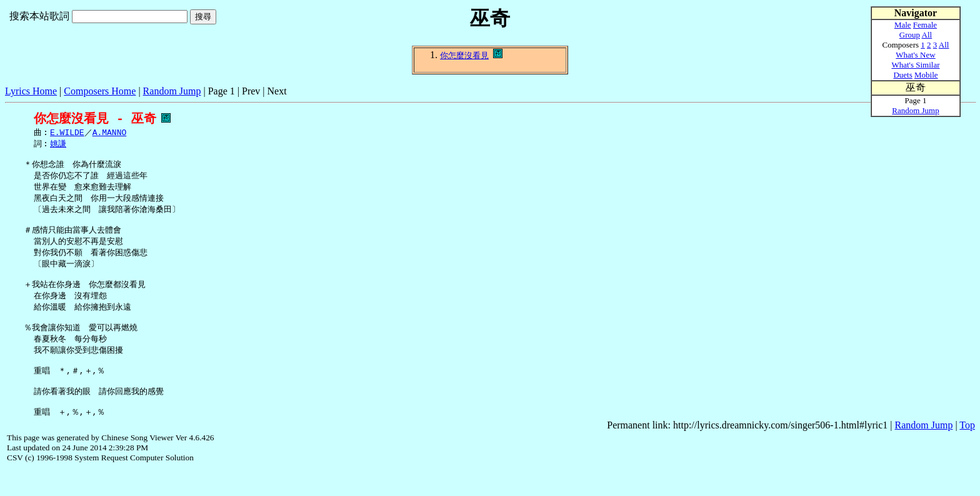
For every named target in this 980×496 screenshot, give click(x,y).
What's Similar (915, 65)
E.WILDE (67, 133)
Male (903, 25)
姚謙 (58, 145)
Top (967, 451)
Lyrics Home (31, 91)
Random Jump (172, 91)
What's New (915, 55)
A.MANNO (110, 133)
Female (925, 25)
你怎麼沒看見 (464, 55)
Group (910, 35)
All (927, 35)
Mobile (926, 75)
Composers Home (100, 91)
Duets (902, 75)
